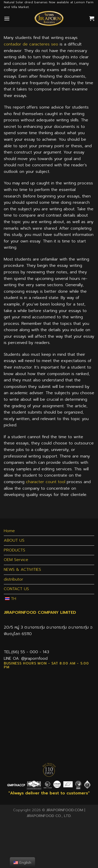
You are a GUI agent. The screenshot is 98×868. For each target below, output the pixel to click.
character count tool (46, 482)
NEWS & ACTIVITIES (22, 570)
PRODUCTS (14, 550)
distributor (13, 579)
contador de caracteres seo (31, 44)
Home (9, 531)
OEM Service (16, 560)
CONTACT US (16, 589)
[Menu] (7, 18)
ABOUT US (14, 540)
